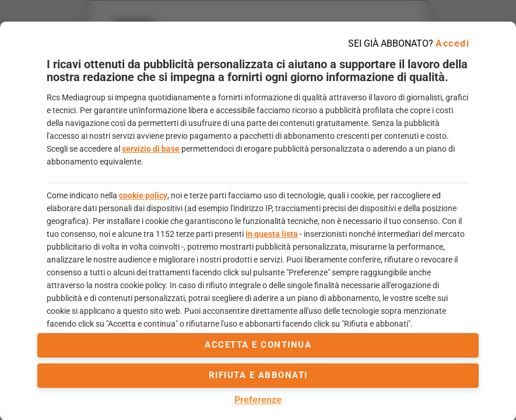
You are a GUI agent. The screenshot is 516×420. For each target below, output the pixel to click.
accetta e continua (258, 345)
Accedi (452, 43)
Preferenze (258, 400)
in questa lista (272, 234)
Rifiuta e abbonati (258, 375)
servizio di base (151, 149)
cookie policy (143, 195)
